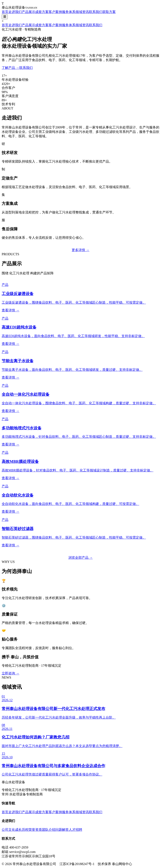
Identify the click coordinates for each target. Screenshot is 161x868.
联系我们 (96, 12)
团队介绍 (49, 830)
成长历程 (22, 830)
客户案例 (55, 12)
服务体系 (69, 12)
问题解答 (62, 830)
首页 (5, 12)
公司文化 (8, 830)
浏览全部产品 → (80, 558)
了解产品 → (10, 68)
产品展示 (29, 12)
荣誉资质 (35, 830)
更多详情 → (80, 250)
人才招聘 (75, 830)
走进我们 (15, 12)
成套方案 (42, 12)
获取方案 (109, 12)
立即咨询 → (10, 673)
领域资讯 (82, 12)
